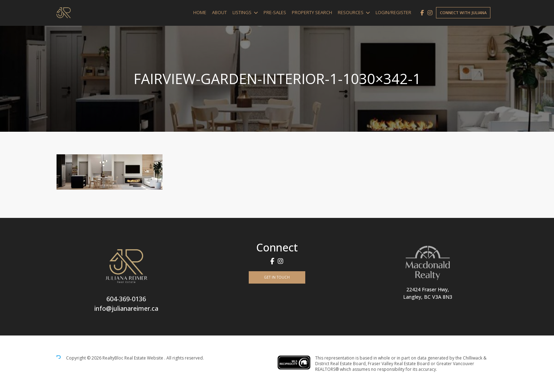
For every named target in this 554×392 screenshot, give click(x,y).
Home (200, 12)
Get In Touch (277, 277)
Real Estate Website (144, 358)
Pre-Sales (275, 12)
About (219, 12)
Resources (351, 12)
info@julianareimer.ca (126, 308)
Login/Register (393, 12)
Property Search (312, 12)
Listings (242, 12)
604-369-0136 (126, 299)
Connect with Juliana (463, 13)
